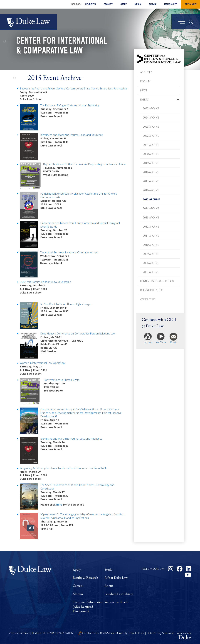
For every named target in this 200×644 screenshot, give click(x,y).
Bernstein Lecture (152, 290)
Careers (78, 586)
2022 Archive (151, 136)
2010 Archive (151, 245)
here (59, 505)
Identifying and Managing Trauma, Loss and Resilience (71, 439)
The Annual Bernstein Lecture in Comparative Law (69, 252)
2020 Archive (151, 154)
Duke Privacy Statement (161, 633)
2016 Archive (151, 190)
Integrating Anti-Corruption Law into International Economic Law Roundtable (64, 468)
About (109, 586)
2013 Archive (151, 217)
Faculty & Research (85, 578)
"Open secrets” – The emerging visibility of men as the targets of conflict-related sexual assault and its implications (82, 516)
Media (138, 4)
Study (108, 569)
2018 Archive (151, 172)
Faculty (108, 4)
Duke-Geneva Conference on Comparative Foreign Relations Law (78, 333)
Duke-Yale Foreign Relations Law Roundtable (45, 282)
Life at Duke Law (116, 578)
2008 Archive (151, 263)
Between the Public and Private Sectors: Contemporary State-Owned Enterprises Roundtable (73, 88)
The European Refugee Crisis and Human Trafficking (70, 105)
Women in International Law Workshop (42, 363)
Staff (124, 4)
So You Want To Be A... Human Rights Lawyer (66, 304)
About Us (146, 72)
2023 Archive (151, 127)
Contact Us (148, 299)
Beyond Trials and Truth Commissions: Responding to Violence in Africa (84, 164)
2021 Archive (151, 145)
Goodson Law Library (119, 594)
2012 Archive (151, 227)
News (144, 90)
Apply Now (191, 4)
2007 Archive (151, 272)
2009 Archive (151, 254)
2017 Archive (151, 181)
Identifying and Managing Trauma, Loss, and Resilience (72, 135)
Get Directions (89, 633)
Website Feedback (116, 602)
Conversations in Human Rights (61, 380)
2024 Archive (151, 118)
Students (91, 4)
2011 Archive (151, 236)
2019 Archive (151, 163)
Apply (77, 569)
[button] (178, 100)
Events (145, 100)
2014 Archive (151, 208)
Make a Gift (171, 4)
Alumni (153, 4)
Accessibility (184, 633)
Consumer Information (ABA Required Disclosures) (88, 607)
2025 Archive (151, 108)
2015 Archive (151, 199)
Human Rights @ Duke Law (157, 281)
